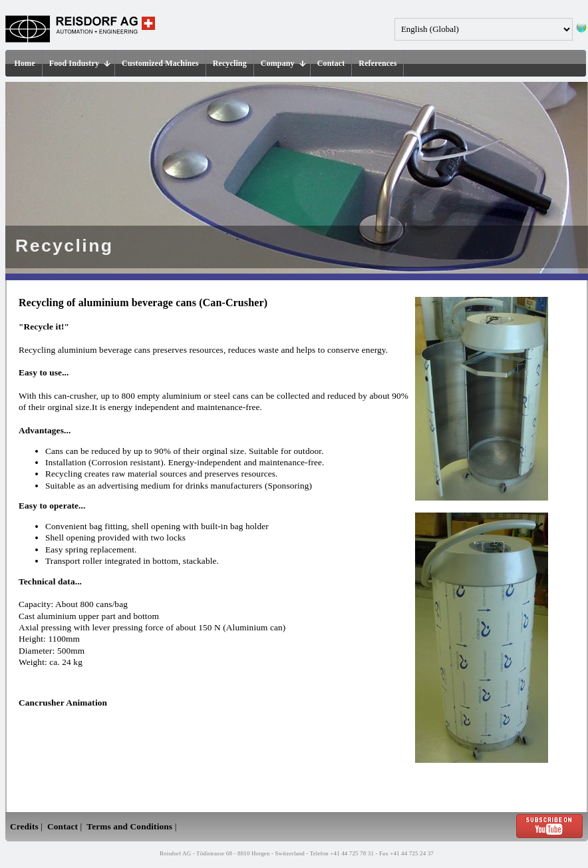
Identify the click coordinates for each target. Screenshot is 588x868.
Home (24, 63)
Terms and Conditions (129, 826)
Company (283, 63)
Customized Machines (160, 63)
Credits (24, 826)
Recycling (230, 63)
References (377, 63)
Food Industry (80, 63)
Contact (331, 63)
